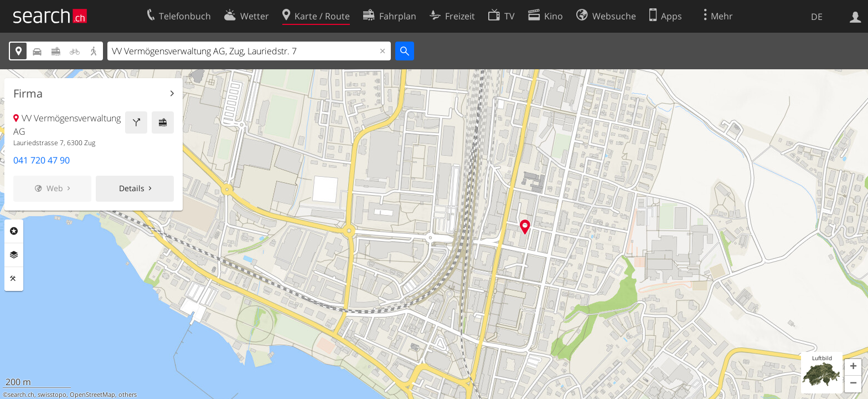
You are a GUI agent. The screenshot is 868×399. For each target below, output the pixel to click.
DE (817, 17)
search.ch (21, 395)
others (128, 395)
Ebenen (14, 255)
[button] (853, 367)
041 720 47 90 (42, 160)
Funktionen (14, 279)
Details (132, 188)
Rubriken (14, 231)
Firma (28, 94)
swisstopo (52, 395)
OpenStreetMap (92, 395)
